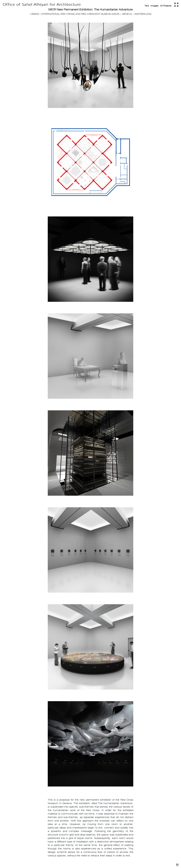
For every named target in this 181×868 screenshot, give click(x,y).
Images (154, 6)
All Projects (166, 6)
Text (147, 6)
